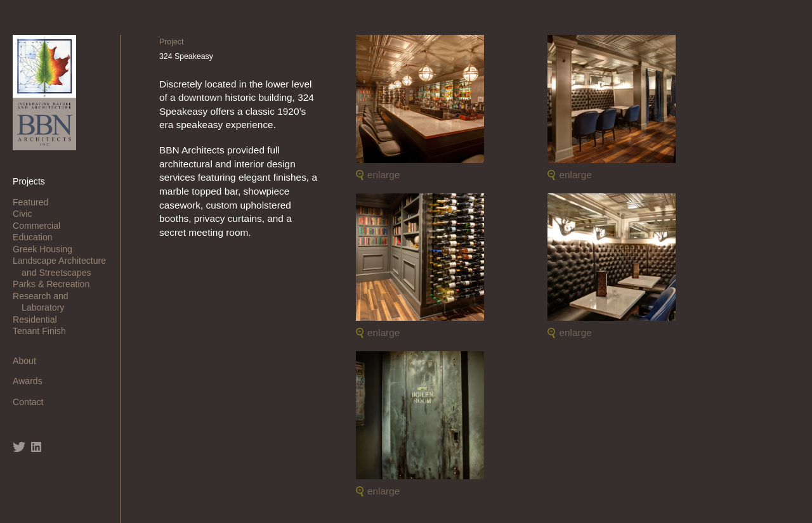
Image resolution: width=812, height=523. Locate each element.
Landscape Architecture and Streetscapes (64, 266)
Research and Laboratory (45, 302)
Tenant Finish (44, 331)
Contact (32, 402)
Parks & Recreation (56, 284)
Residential (39, 320)
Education (37, 237)
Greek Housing (47, 249)
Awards (32, 381)
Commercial (41, 226)
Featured (35, 202)
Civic (27, 214)
